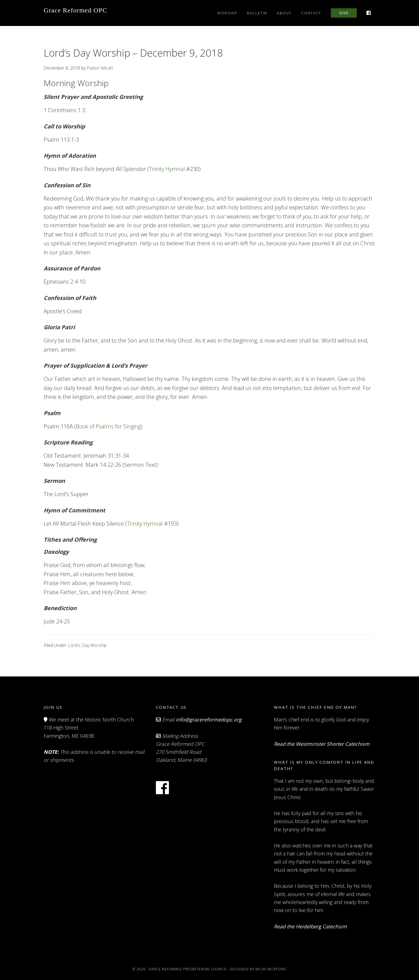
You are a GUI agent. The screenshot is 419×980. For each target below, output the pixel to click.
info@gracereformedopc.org (209, 720)
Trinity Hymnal (167, 169)
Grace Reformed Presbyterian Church (188, 969)
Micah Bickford (271, 969)
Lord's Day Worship (87, 645)
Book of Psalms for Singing (108, 426)
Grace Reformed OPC (75, 10)
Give (344, 13)
